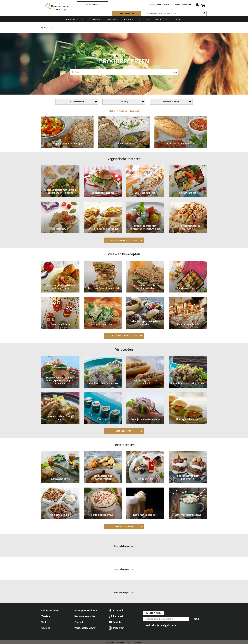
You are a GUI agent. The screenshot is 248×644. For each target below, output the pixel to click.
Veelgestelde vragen (85, 628)
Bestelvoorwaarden (85, 616)
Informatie (113, 19)
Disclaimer (138, 642)
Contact (79, 622)
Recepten (144, 19)
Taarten (46, 616)
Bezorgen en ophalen (86, 611)
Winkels (45, 622)
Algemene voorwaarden (116, 642)
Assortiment (95, 19)
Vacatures (168, 4)
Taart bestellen (126, 13)
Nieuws (178, 19)
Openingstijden (155, 4)
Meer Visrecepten (124, 431)
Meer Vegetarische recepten (124, 240)
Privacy (129, 642)
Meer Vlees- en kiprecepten (124, 336)
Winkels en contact (183, 4)
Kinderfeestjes (162, 19)
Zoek (197, 619)
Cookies (46, 628)
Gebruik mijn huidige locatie (161, 626)
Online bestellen (75, 19)
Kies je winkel (92, 4)
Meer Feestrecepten (124, 527)
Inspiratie (129, 19)
